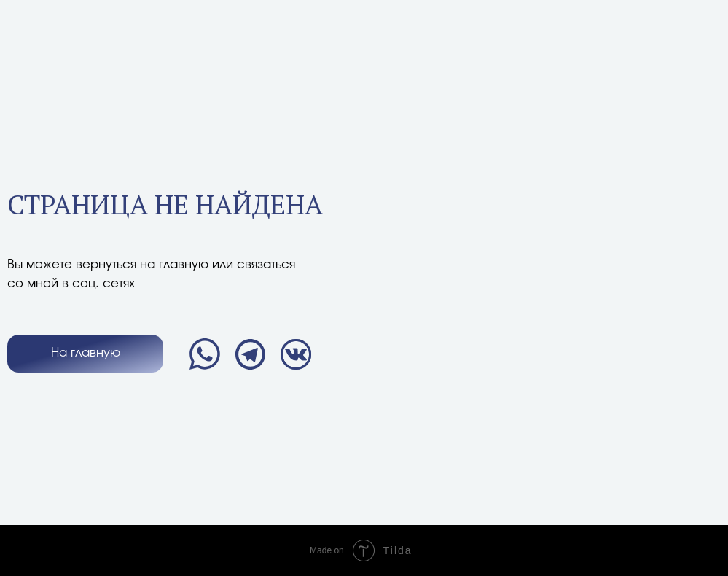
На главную (86, 353)
